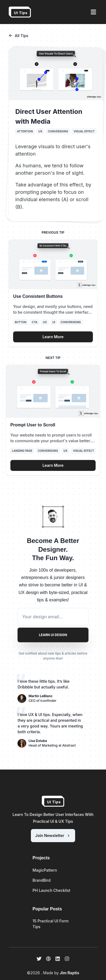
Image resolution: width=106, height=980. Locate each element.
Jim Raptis (70, 973)
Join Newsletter (53, 835)
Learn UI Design (53, 635)
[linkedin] (58, 959)
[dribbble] (48, 959)
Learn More (53, 337)
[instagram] (67, 959)
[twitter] (39, 959)
